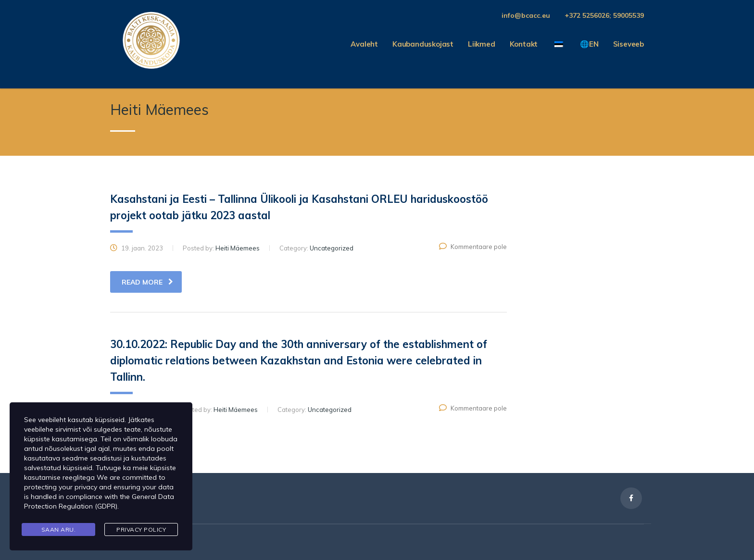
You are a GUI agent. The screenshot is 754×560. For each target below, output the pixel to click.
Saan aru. (59, 529)
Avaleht (364, 44)
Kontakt (524, 44)
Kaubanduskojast (423, 44)
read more (147, 282)
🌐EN (589, 44)
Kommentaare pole (473, 247)
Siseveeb (628, 44)
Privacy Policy (141, 529)
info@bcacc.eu (526, 15)
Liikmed (482, 44)
